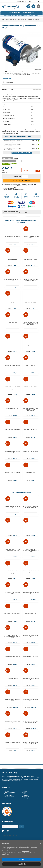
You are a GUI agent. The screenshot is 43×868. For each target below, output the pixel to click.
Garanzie (7, 794)
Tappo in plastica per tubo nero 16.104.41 (12, 430)
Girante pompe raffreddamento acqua (31, 259)
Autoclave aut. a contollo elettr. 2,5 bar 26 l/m (12, 529)
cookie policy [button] (26, 851)
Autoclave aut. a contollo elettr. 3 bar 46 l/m (31, 722)
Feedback (26, 797)
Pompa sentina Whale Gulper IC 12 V (31, 237)
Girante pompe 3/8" (31, 365)
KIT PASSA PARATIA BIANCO (12, 237)
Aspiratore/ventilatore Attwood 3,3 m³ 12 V (31, 280)
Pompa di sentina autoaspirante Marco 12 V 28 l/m (12, 636)
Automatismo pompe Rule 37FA (12, 452)
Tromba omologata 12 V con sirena (31, 700)
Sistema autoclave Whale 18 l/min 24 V (12, 473)
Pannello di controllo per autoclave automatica (12, 550)
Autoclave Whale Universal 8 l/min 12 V (31, 345)
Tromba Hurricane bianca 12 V (12, 743)
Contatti (26, 795)
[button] (41, 844)
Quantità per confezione (9, 161)
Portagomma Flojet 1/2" (31, 387)
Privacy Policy (8, 795)
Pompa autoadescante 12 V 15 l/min (12, 280)
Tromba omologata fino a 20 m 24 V (12, 593)
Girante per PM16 (12, 323)
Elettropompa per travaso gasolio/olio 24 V (12, 657)
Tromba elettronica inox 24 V (31, 593)
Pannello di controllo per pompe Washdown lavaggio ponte (12, 388)
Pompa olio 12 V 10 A (12, 678)
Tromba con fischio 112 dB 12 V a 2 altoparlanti (31, 529)
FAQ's (25, 794)
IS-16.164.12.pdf (9, 82)
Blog (31, 1)
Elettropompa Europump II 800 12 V (12, 302)
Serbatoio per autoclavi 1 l (31, 451)
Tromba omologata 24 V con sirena (12, 700)
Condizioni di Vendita (10, 792)
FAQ (26, 213)
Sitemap (26, 798)
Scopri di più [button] (22, 864)
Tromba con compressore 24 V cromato (12, 614)
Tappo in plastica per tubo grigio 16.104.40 (12, 259)
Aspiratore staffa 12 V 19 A (12, 365)
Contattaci (6, 213)
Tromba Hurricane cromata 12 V (12, 722)
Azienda (6, 791)
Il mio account (22, 1)
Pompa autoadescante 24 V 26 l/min (31, 679)
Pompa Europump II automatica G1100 (31, 302)
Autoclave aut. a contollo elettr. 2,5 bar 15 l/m (31, 507)
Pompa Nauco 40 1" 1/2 (12, 408)
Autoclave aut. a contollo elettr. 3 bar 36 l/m (31, 657)
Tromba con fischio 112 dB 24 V (12, 507)
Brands (26, 791)
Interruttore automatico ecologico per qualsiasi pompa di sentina (31, 324)
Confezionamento (7, 158)
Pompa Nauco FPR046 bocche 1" (12, 345)
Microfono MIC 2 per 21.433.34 (31, 614)
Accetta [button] (22, 859)
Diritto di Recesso (9, 797)
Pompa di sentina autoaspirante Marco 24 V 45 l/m (12, 572)
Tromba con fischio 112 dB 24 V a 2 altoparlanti (31, 743)
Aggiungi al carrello (22, 181)
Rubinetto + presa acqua (31, 430)
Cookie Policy (14, 835)
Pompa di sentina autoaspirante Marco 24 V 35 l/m (31, 551)
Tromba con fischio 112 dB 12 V (31, 636)
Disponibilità (6, 164)
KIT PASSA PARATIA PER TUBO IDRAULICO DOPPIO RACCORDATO (31, 410)
